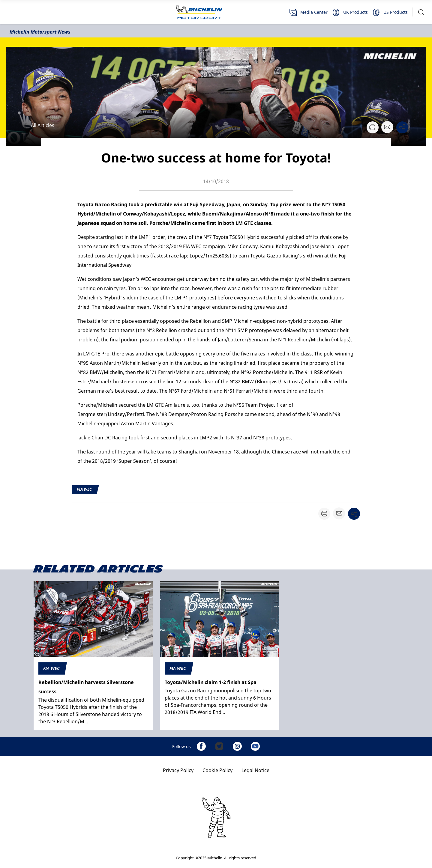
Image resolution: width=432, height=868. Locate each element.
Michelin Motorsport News (40, 32)
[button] (421, 12)
